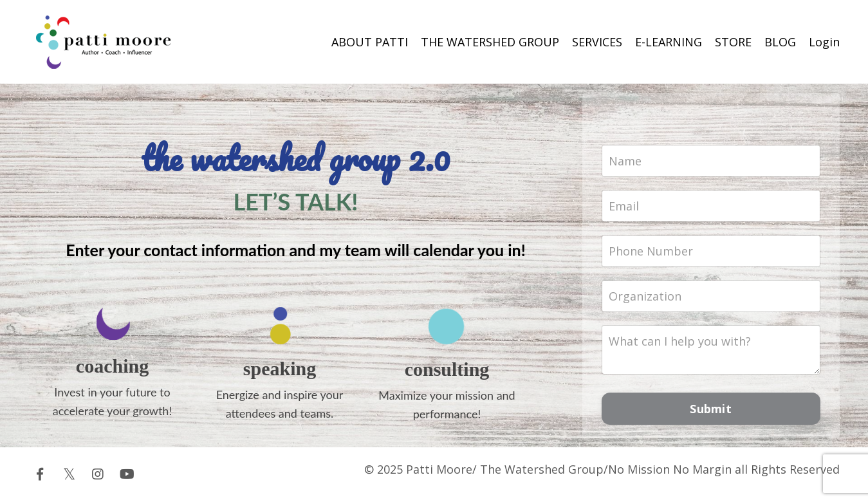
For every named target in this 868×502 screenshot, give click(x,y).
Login (824, 42)
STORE (733, 42)
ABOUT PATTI (370, 42)
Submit (711, 409)
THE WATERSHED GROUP (490, 42)
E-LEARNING (669, 42)
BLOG (780, 42)
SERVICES (597, 42)
